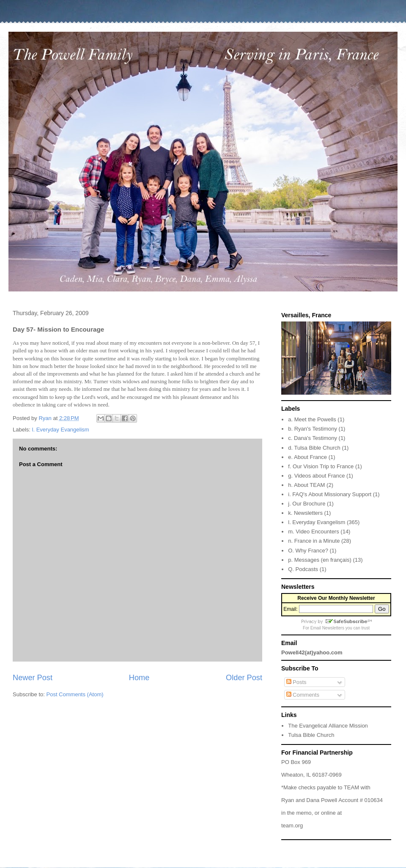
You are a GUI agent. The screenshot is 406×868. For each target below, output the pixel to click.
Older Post (244, 678)
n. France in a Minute (314, 541)
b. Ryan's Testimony (313, 429)
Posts (296, 682)
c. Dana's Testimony (313, 438)
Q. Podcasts (303, 569)
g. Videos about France (316, 476)
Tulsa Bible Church (311, 735)
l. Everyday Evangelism (61, 430)
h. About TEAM (306, 485)
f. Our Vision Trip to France (321, 466)
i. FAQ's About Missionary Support (330, 494)
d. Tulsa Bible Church (314, 448)
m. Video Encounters (313, 532)
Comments (303, 695)
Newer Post (33, 678)
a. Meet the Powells (312, 419)
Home (139, 678)
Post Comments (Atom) (75, 694)
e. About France (307, 457)
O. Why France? (308, 551)
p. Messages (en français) (320, 560)
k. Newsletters (305, 513)
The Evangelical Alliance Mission (328, 726)
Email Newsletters (327, 628)
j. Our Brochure (307, 504)
